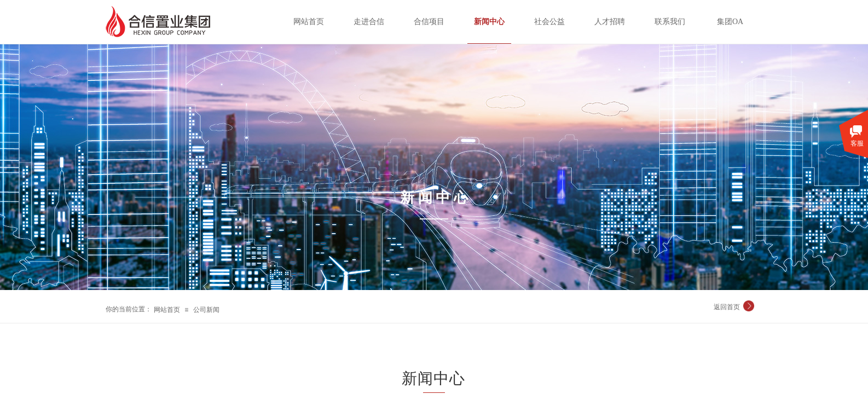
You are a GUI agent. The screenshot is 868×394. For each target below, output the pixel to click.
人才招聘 (610, 22)
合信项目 (429, 22)
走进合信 (369, 22)
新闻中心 (489, 22)
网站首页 (167, 310)
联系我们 (670, 22)
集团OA (730, 22)
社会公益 (549, 22)
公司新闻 (206, 310)
